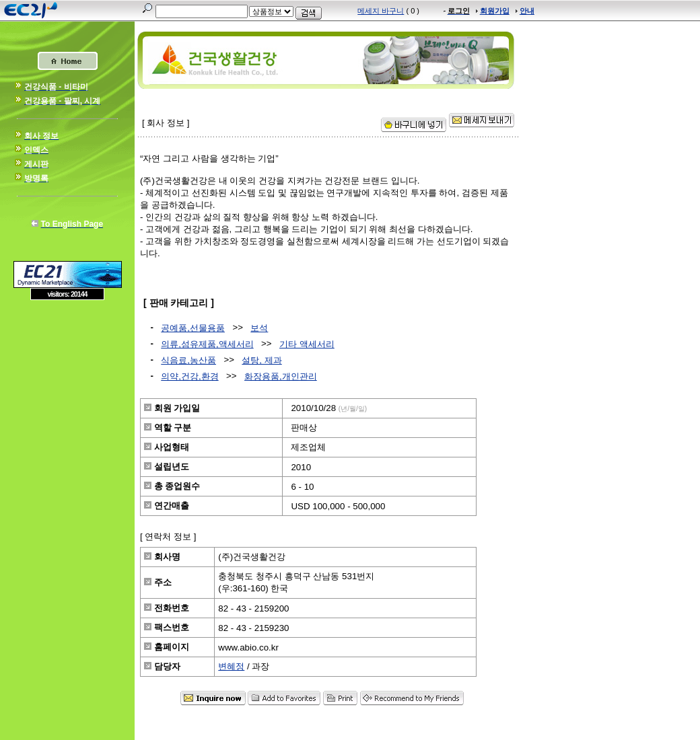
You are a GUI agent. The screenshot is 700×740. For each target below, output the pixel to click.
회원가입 (495, 11)
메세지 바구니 (381, 11)
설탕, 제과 (261, 360)
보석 (259, 328)
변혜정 (231, 666)
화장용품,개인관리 (281, 376)
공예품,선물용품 (193, 328)
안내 (527, 11)
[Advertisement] (67, 398)
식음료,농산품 (188, 360)
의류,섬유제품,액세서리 (207, 344)
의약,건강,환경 (189, 376)
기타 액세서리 (307, 344)
